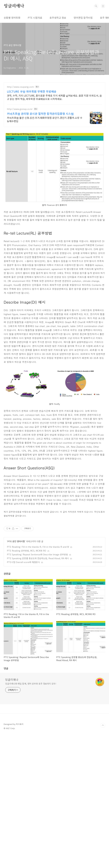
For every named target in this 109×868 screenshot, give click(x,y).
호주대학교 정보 (58, 18)
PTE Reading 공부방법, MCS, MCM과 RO (27, 683)
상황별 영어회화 (12, 18)
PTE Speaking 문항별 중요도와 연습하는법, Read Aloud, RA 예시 (38, 691)
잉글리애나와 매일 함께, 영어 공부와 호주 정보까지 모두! (31, 816)
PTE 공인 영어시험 (16, 674)
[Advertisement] (30, 99)
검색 (96, 6)
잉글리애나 (14, 6)
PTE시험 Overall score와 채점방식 (23, 695)
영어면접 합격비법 (83, 18)
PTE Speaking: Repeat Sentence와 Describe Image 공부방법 (37, 687)
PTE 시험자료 (35, 18)
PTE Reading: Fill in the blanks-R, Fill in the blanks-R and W (38, 679)
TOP (103, 858)
